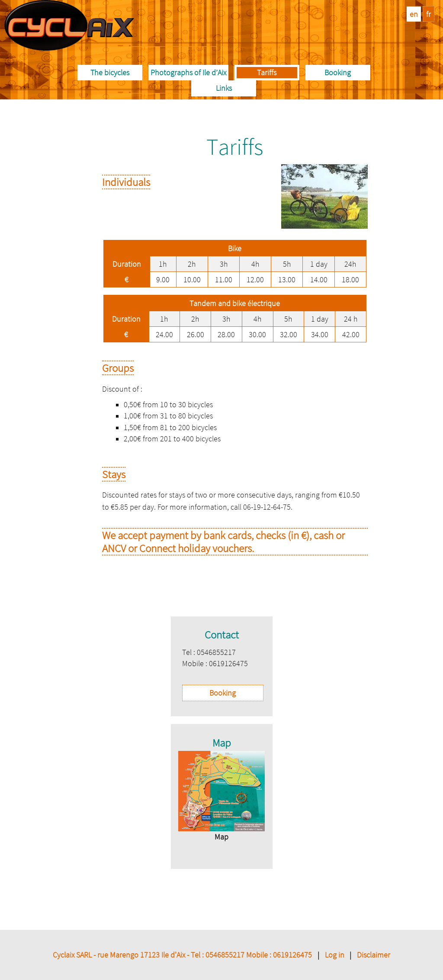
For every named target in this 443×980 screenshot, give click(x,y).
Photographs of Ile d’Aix (188, 72)
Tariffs (267, 72)
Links (224, 88)
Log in (335, 955)
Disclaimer (374, 955)
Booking (338, 72)
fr (429, 14)
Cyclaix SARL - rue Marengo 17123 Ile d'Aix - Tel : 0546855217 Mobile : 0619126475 (182, 955)
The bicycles (110, 72)
